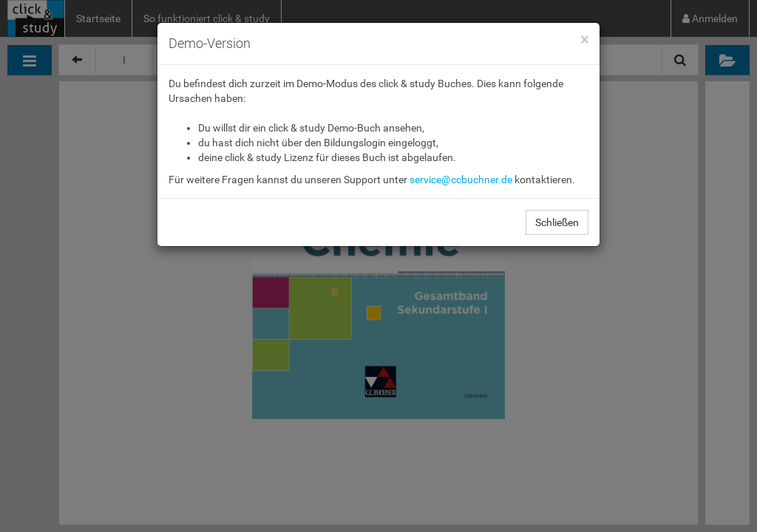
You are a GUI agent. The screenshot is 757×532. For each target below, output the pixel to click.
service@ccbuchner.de (461, 180)
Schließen (557, 222)
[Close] (584, 40)
